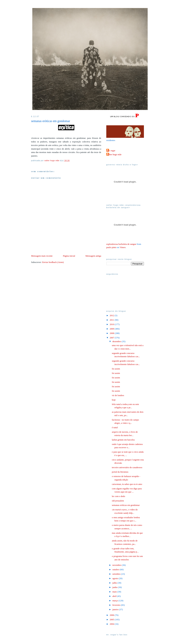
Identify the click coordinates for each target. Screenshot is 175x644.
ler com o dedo (118, 496)
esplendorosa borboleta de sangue (121, 244)
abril (115, 596)
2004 (112, 624)
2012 (112, 315)
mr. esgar (111, 150)
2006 (112, 615)
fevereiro (117, 605)
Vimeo (123, 247)
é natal (115, 427)
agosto (116, 578)
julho (115, 583)
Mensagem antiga (93, 256)
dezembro (117, 341)
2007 (112, 338)
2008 (112, 333)
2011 (112, 320)
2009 (112, 329)
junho (115, 587)
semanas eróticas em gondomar (126, 505)
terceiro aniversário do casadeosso (127, 467)
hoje (114, 400)
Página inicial (69, 256)
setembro (117, 574)
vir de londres (118, 395)
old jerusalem (118, 501)
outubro (116, 569)
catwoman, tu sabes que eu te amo (127, 484)
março (116, 601)
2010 (112, 324)
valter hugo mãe (114, 154)
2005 (112, 619)
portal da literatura (120, 472)
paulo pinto (111, 247)
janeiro (116, 609)
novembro (117, 565)
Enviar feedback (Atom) (53, 262)
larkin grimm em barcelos (123, 440)
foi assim (116, 369)
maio (115, 592)
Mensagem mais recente (42, 256)
